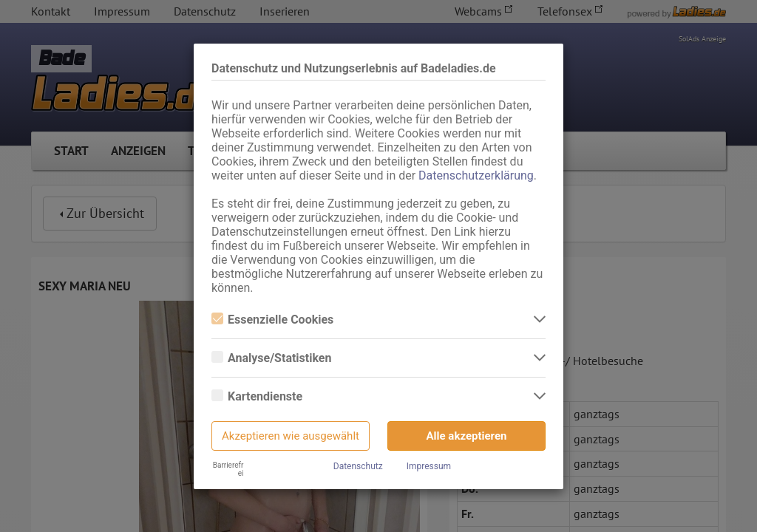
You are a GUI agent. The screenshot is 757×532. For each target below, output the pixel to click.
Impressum (429, 466)
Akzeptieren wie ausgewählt (291, 436)
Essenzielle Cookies (272, 320)
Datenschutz (358, 466)
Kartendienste (257, 396)
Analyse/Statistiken (271, 358)
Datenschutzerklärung (476, 175)
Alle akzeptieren (467, 436)
